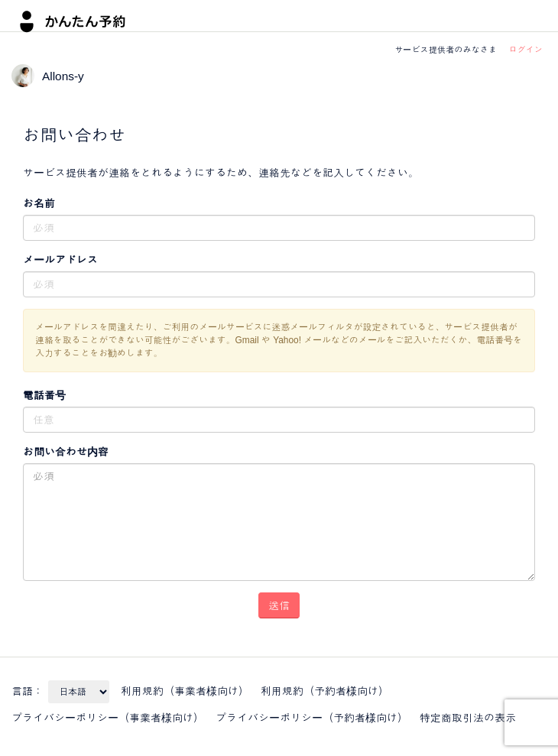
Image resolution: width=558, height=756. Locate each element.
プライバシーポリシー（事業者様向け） (108, 718)
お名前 (39, 203)
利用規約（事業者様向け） (185, 691)
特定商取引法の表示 (468, 718)
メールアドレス (60, 260)
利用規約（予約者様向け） (325, 691)
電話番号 (44, 395)
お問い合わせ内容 (66, 452)
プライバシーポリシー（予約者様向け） (312, 718)
